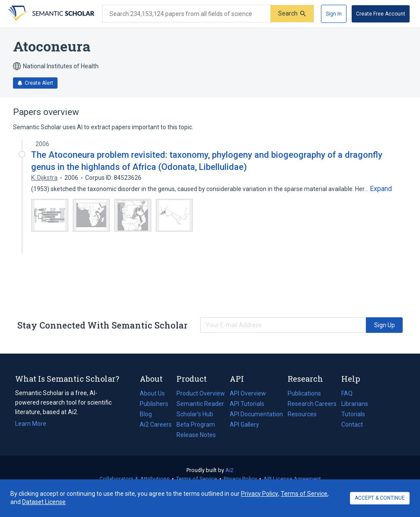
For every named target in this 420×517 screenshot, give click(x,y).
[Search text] (186, 14)
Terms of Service (197, 479)
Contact (352, 424)
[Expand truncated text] (381, 189)
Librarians (355, 404)
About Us (152, 393)
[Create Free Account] (381, 14)
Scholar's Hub (195, 414)
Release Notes (196, 435)
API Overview (248, 393)
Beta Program (196, 424)
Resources (302, 414)
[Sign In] (334, 14)
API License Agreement (292, 479)
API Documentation (256, 414)
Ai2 (229, 470)
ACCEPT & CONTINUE (380, 498)
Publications (304, 393)
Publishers (154, 404)
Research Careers (312, 404)
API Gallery (244, 424)
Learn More (31, 424)
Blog (149, 414)
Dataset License (44, 502)
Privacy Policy (240, 479)
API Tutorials (247, 404)
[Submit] (292, 14)
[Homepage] (50, 14)
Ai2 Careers (156, 424)
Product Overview (201, 393)
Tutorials (353, 414)
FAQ (347, 393)
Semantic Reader (200, 404)
